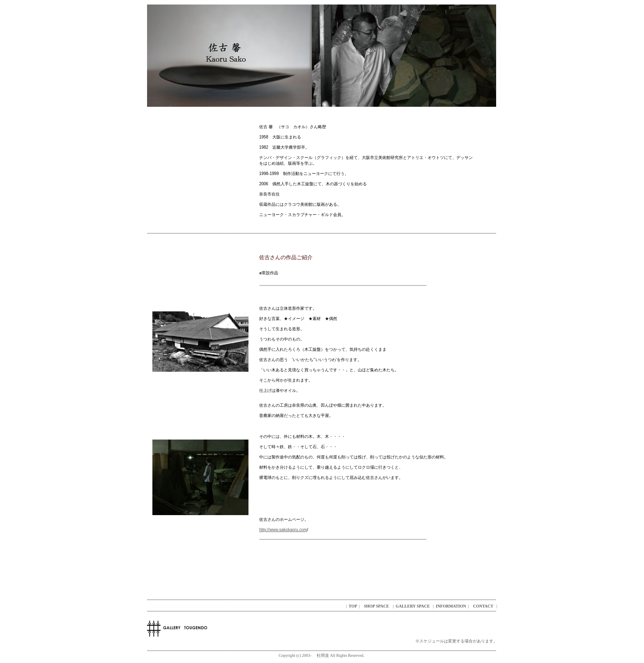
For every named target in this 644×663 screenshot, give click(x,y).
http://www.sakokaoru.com (283, 530)
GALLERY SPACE (413, 606)
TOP (352, 606)
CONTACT (483, 606)
